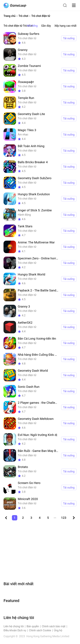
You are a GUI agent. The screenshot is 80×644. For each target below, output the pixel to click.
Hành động (24, 215)
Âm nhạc (23, 134)
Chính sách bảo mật (54, 626)
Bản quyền (33, 626)
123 (64, 518)
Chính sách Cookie (40, 630)
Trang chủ (9, 16)
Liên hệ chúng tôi (14, 626)
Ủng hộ (58, 630)
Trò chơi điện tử (41, 16)
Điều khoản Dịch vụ (15, 630)
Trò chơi (23, 16)
